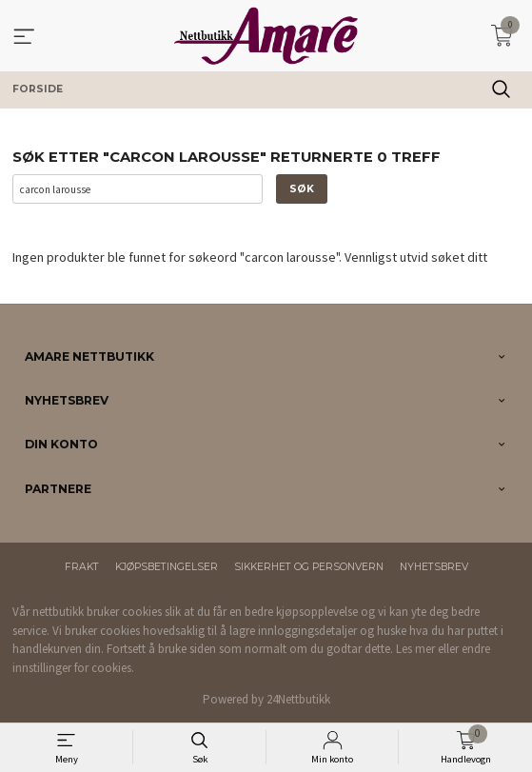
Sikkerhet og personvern (309, 567)
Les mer (415, 649)
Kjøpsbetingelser (167, 567)
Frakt (82, 567)
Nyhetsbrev (434, 567)
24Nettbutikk (298, 699)
